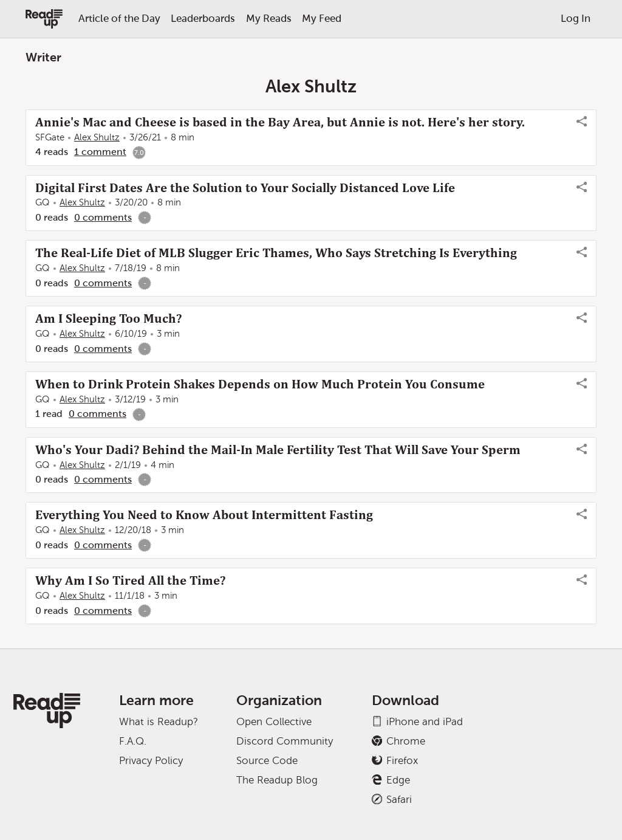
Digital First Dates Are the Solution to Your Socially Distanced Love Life (245, 188)
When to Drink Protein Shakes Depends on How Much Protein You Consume (260, 384)
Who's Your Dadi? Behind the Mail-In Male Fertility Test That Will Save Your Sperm (278, 450)
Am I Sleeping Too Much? (108, 318)
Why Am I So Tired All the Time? (130, 580)
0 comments (103, 217)
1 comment (100, 152)
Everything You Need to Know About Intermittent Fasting (204, 515)
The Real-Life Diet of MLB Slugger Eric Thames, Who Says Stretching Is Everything (276, 253)
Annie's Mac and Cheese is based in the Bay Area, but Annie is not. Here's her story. (280, 122)
